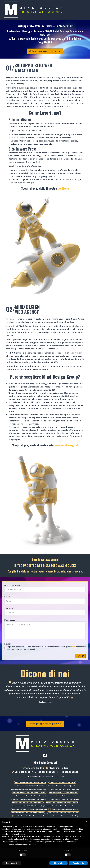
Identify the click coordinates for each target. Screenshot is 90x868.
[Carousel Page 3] (33, 712)
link (74, 647)
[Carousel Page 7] (57, 712)
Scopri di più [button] (12, 863)
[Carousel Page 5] (45, 712)
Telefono (9, 608)
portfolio (63, 188)
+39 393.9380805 (45, 772)
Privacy (8, 644)
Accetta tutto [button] (78, 863)
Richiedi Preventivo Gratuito (45, 51)
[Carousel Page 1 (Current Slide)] (20, 712)
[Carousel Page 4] (39, 712)
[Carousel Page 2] (26, 712)
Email (7, 597)
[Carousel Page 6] (51, 712)
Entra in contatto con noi (45, 724)
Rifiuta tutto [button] (59, 863)
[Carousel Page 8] (64, 712)
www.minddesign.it (66, 445)
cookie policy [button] (21, 834)
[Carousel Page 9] (70, 712)
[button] (87, 822)
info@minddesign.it (57, 768)
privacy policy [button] (21, 829)
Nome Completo (12, 585)
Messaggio (10, 620)
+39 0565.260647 (22, 772)
